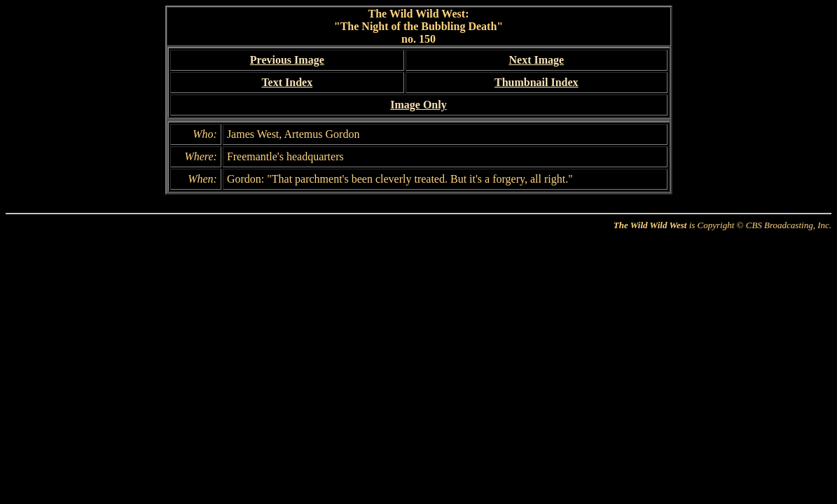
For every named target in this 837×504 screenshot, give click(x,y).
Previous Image (287, 60)
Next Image (536, 60)
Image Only (418, 105)
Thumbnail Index (537, 82)
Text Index (287, 82)
